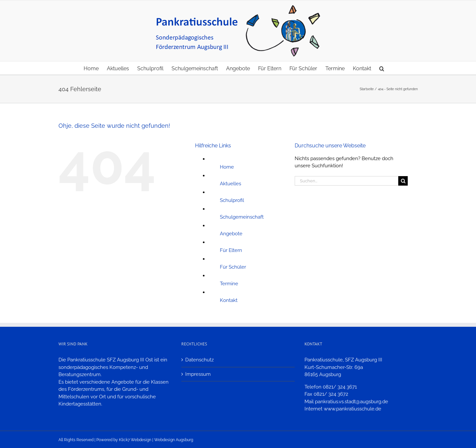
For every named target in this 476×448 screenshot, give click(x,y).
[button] (382, 68)
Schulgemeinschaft (242, 217)
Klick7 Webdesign (135, 440)
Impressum (198, 374)
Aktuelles (230, 184)
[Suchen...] (347, 181)
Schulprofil (232, 200)
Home (227, 167)
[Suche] (403, 181)
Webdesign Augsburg (174, 440)
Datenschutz (199, 360)
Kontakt (229, 300)
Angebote (231, 234)
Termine (229, 284)
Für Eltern (231, 250)
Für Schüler (233, 267)
